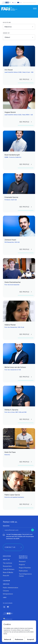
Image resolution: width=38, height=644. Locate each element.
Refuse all (8, 639)
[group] (26, 79)
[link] (9, 8)
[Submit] (33, 530)
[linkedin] (4, 607)
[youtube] (8, 607)
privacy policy (17, 534)
